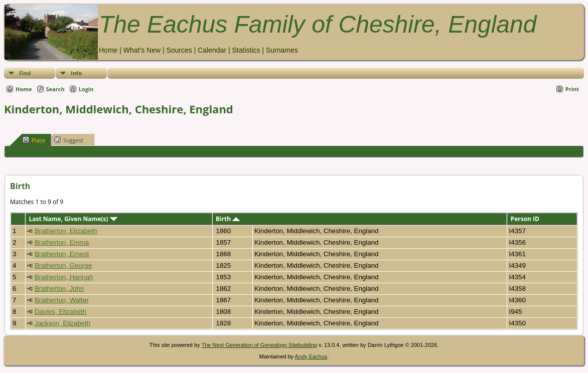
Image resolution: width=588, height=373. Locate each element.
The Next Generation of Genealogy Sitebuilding (259, 345)
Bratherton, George (63, 265)
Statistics (246, 50)
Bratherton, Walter (62, 300)
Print (572, 89)
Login (86, 89)
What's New (142, 50)
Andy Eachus (311, 356)
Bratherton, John (59, 289)
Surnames (282, 50)
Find (25, 73)
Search (55, 89)
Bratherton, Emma (62, 242)
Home (108, 50)
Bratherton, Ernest (62, 254)
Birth (228, 219)
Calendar (212, 50)
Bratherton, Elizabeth (66, 231)
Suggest (69, 140)
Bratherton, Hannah (64, 277)
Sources (179, 50)
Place (34, 140)
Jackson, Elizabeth (62, 323)
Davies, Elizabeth (60, 312)
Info (76, 73)
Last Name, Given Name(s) (73, 219)
